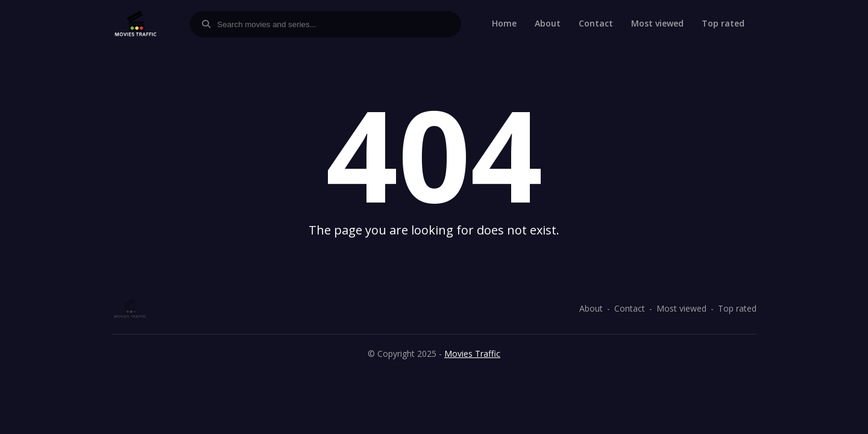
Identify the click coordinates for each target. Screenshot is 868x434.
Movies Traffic (472, 354)
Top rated (723, 23)
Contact (596, 23)
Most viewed (657, 23)
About (548, 23)
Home (504, 23)
